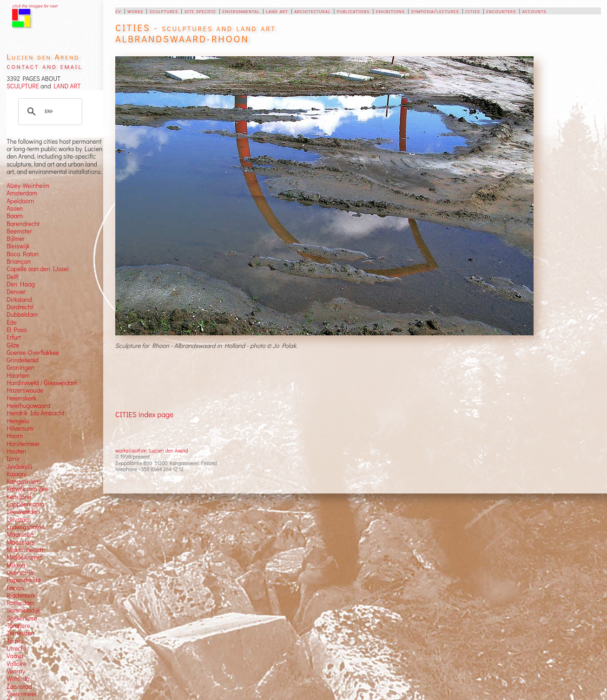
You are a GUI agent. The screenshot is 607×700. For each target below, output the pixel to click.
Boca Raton (23, 254)
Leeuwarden (23, 512)
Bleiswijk (18, 246)
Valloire (16, 664)
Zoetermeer (22, 694)
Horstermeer (23, 444)
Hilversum (20, 428)
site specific (201, 11)
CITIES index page (144, 414)
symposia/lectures (435, 11)
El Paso (17, 330)
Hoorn (15, 436)
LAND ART (66, 86)
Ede (12, 322)
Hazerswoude (25, 390)
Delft (13, 277)
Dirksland (19, 300)
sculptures (164, 11)
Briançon (19, 261)
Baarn (15, 216)
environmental (241, 11)
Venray (16, 671)
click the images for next (35, 6)
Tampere (18, 626)
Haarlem (18, 375)
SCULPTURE (23, 86)
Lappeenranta (26, 504)
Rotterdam (20, 603)
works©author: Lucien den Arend (152, 450)
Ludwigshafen (26, 527)
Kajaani (17, 474)
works (135, 11)
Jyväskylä (19, 467)
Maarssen (20, 534)
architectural (312, 11)
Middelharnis (24, 557)
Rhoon (15, 588)
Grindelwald (23, 360)
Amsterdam (22, 193)
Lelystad (18, 520)
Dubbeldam (22, 314)
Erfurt (14, 337)
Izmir (13, 459)
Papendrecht (24, 580)
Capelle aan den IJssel (37, 269)
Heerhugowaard (28, 406)
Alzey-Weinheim (28, 186)
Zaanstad (19, 687)
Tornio (15, 641)
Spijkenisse (22, 618)
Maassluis (20, 542)
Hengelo (18, 421)
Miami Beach (25, 550)
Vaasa (15, 656)
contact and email (44, 66)
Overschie (20, 573)
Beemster (19, 231)
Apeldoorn (20, 201)
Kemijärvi (19, 497)
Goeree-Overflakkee (33, 353)
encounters (501, 11)
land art (277, 11)
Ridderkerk (21, 595)
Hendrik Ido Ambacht (35, 413)
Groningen (20, 367)
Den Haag (21, 284)
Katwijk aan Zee (27, 489)
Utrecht (16, 648)
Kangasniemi (24, 481)
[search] (49, 112)
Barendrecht (23, 224)
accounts (534, 11)
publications (353, 11)
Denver (16, 292)
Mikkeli (16, 565)
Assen (15, 208)
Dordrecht (20, 307)
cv (118, 11)
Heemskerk (21, 398)
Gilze (13, 345)
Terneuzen (20, 633)
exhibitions (390, 11)
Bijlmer (16, 239)
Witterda (18, 679)
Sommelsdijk (23, 610)
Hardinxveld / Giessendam (42, 383)
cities (473, 11)
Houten (16, 451)
